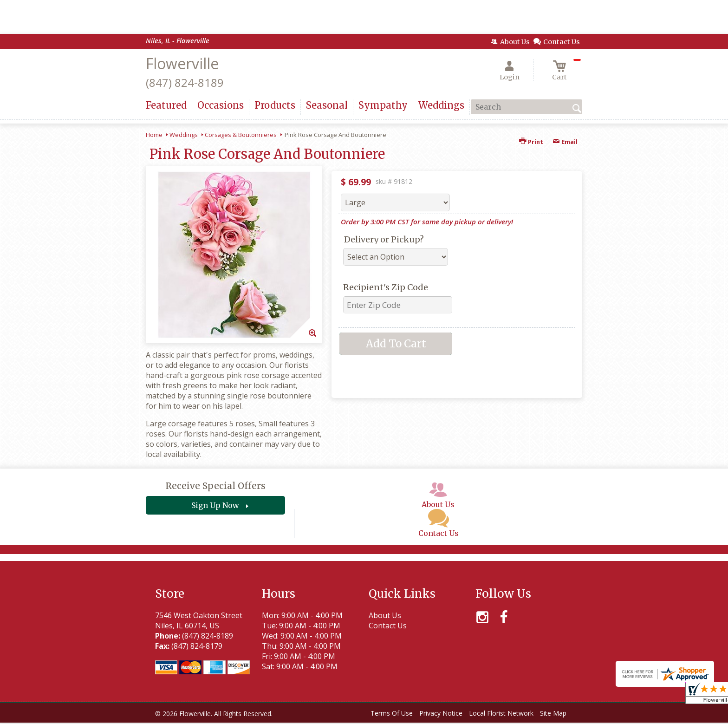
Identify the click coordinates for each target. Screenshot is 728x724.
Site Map (553, 713)
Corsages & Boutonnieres (241, 135)
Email (565, 142)
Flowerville (182, 63)
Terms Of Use (392, 713)
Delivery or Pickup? (384, 239)
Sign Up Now (215, 505)
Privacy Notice (441, 713)
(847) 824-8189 (185, 82)
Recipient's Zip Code (386, 287)
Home (154, 135)
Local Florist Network (501, 713)
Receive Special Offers (215, 486)
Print (531, 142)
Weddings (184, 135)
